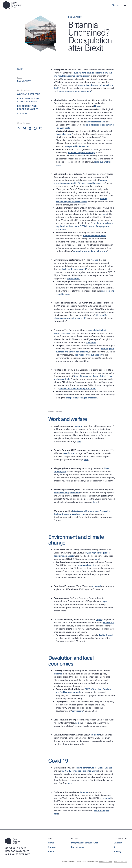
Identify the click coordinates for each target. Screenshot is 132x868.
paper (105, 601)
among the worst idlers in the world (90, 251)
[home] (12, 5)
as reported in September (77, 146)
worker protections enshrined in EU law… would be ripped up (80, 181)
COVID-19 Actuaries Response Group (80, 771)
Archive (52, 847)
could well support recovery (81, 152)
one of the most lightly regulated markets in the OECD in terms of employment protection (84, 226)
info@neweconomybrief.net (85, 843)
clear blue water (64, 134)
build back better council (74, 269)
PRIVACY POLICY (120, 862)
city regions (78, 711)
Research (78, 426)
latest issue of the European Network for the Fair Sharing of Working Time (82, 512)
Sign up (115, 5)
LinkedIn (118, 843)
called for (95, 735)
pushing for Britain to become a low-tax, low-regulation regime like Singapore (83, 74)
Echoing (84, 792)
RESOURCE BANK (106, 862)
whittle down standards (95, 235)
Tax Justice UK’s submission (88, 355)
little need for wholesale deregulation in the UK (81, 316)
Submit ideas (78, 847)
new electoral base (96, 122)
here (105, 214)
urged (99, 619)
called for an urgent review (67, 492)
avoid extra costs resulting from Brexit (78, 388)
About (51, 851)
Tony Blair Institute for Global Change (94, 768)
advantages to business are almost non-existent (85, 350)
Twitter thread (106, 635)
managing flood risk (87, 565)
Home (51, 843)
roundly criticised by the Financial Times (81, 200)
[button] (125, 5)
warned (94, 260)
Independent (73, 278)
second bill (108, 622)
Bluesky (117, 851)
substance (91, 342)
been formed (69, 453)
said (77, 723)
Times (97, 106)
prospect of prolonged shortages (82, 398)
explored (97, 586)
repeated (106, 798)
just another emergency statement (74, 91)
